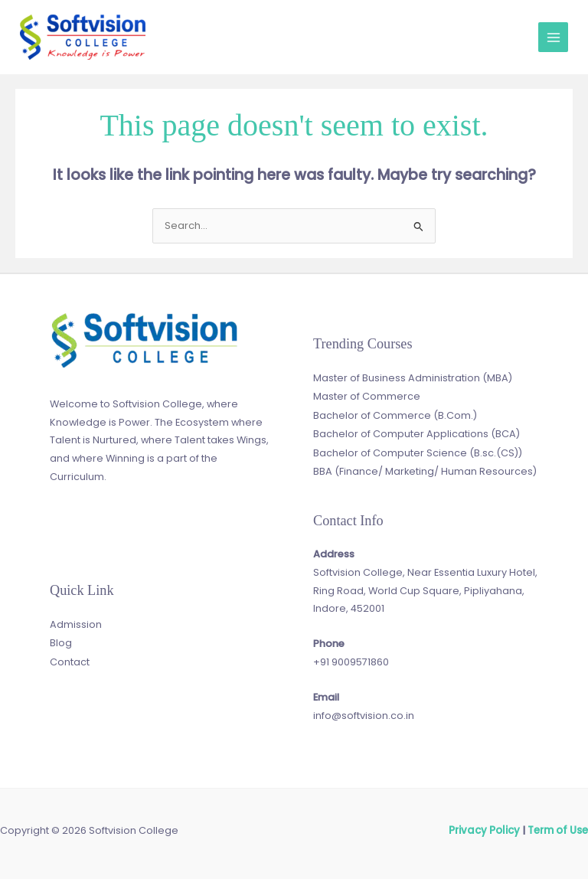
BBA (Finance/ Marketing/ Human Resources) (425, 469)
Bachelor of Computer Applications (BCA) (416, 432)
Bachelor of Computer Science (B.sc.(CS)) (418, 451)
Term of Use (558, 829)
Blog (61, 642)
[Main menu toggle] (553, 37)
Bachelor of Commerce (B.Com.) (395, 414)
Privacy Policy (487, 829)
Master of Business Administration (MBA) (413, 378)
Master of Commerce (367, 396)
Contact (70, 660)
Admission (76, 624)
